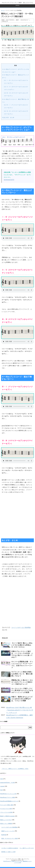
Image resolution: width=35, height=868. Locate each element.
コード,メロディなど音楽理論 (21, 627)
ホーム (3, 10)
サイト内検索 (4, 722)
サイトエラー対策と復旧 (7, 805)
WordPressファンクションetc (8, 794)
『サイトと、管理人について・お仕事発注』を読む (15, 769)
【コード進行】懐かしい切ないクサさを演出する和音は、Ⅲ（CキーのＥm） (22, 645)
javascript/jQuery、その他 (7, 783)
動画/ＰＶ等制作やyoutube (7, 816)
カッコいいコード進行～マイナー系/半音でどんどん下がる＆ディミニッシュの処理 (22, 690)
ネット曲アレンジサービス (27, 848)
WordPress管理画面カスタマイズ (9, 801)
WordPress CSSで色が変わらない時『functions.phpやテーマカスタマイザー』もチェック (20, 710)
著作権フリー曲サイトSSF (8, 852)
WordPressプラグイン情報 (7, 797)
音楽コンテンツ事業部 (6, 824)
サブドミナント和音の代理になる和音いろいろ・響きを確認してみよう (22, 674)
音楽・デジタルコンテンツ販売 (10, 838)
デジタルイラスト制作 (6, 809)
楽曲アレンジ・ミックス (8, 831)
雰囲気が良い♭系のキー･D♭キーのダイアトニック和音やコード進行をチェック (22, 682)
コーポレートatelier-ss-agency (10, 848)
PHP (2, 790)
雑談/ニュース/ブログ (6, 820)
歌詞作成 (4, 835)
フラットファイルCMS (6, 812)
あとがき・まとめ (8, 117)
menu (17, 5)
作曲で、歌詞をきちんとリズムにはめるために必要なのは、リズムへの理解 (22, 699)
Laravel (2, 786)
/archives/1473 (9, 180)
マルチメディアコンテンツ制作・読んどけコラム (17, 3)
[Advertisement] (17, 515)
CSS (2, 779)
